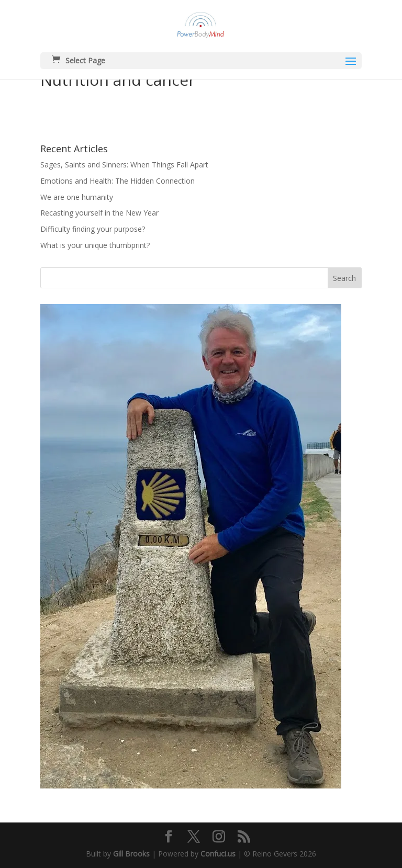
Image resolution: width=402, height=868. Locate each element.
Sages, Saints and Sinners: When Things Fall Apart (124, 165)
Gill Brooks (131, 854)
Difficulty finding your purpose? (93, 229)
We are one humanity (77, 197)
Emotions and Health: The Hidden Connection (118, 181)
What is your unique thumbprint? (95, 245)
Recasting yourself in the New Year (99, 213)
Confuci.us (218, 854)
